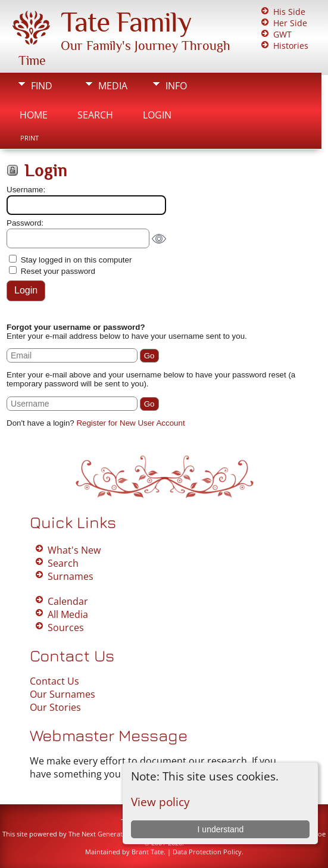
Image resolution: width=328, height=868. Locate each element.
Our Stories (55, 707)
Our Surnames (63, 694)
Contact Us (54, 681)
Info (176, 86)
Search (95, 115)
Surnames (71, 576)
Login (157, 115)
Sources (66, 627)
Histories (291, 46)
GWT (282, 34)
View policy (160, 802)
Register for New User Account (130, 423)
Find (42, 86)
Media (113, 86)
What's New (74, 550)
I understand (221, 829)
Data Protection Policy (207, 852)
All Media (68, 614)
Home (34, 115)
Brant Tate (148, 852)
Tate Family (126, 22)
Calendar (68, 601)
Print (29, 138)
